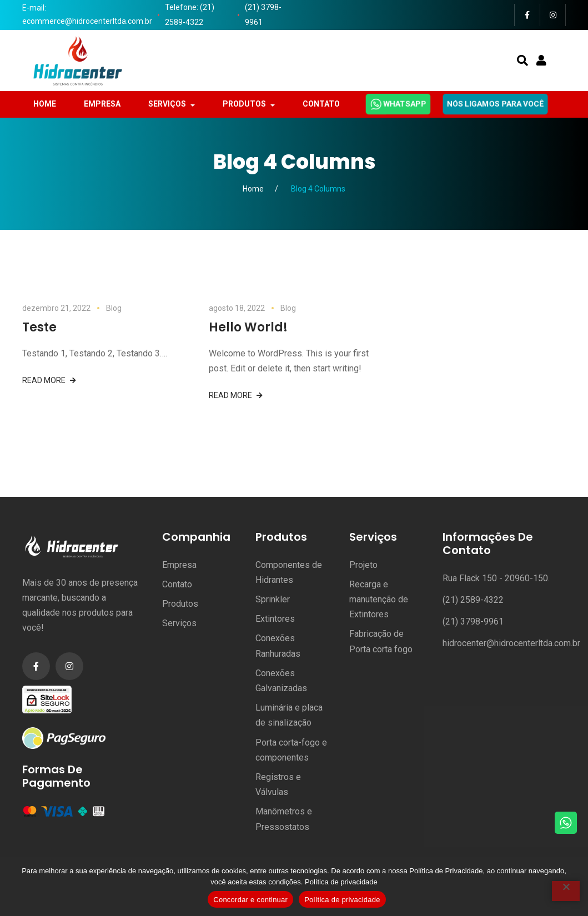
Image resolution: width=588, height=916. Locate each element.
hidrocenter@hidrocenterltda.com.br (511, 643)
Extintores (275, 619)
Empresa (179, 565)
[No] (566, 891)
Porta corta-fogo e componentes (291, 750)
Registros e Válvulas (278, 784)
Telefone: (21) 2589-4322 (190, 15)
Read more (44, 380)
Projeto (363, 565)
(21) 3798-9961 (263, 15)
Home (253, 189)
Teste (39, 327)
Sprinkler (273, 599)
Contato (177, 584)
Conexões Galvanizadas (281, 681)
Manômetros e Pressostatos (284, 819)
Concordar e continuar (250, 900)
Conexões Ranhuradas (278, 646)
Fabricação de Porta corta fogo (381, 641)
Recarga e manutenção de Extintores (379, 599)
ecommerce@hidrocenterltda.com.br (87, 21)
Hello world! (248, 327)
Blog (114, 308)
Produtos (180, 604)
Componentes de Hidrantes (289, 572)
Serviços (179, 623)
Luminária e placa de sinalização (289, 715)
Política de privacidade (341, 882)
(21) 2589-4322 (473, 600)
